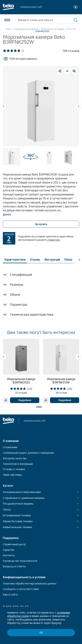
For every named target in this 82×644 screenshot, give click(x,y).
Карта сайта (10, 595)
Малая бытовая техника (18, 521)
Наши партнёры (12, 475)
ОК (41, 633)
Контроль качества (15, 458)
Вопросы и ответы (14, 566)
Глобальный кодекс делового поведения (28, 453)
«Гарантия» (54, 240)
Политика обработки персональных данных (30, 583)
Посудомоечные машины (18, 504)
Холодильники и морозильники (22, 492)
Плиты (7, 510)
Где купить (41, 224)
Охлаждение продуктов (26, 29)
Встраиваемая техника (17, 516)
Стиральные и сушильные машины (24, 498)
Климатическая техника (17, 527)
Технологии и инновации (18, 464)
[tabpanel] (21, 371)
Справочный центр (14, 544)
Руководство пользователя (20, 561)
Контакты (9, 555)
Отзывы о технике (14, 469)
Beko (8, 29)
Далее (7, 214)
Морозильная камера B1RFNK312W (61, 381)
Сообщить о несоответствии (21, 589)
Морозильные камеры (53, 29)
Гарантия (8, 550)
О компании (10, 447)
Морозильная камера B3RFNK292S (21, 381)
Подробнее (25, 400)
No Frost (72, 29)
